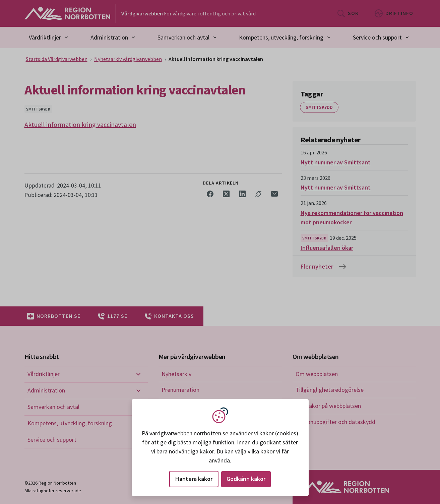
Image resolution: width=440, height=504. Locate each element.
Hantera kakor (194, 479)
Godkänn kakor (246, 479)
